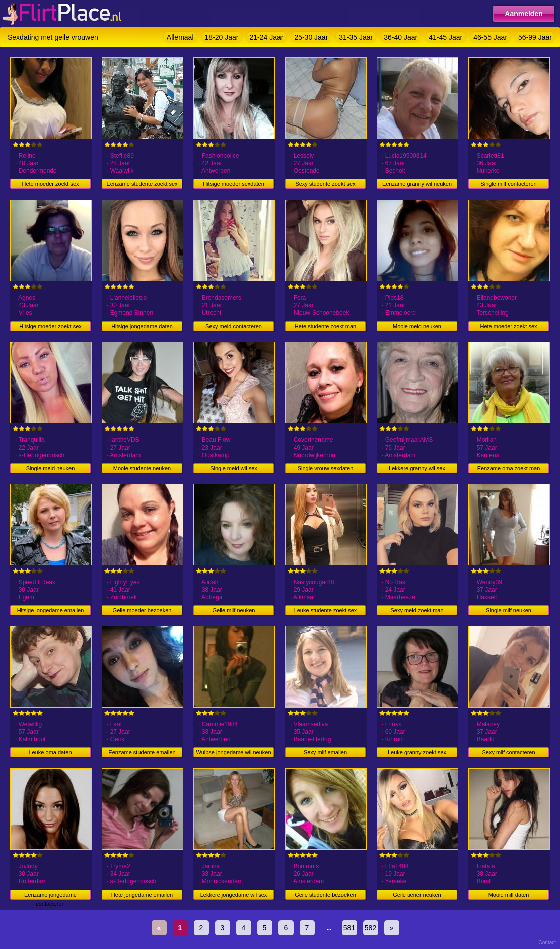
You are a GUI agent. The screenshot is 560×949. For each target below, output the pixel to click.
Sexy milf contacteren (508, 752)
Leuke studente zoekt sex (326, 610)
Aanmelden (523, 14)
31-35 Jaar (356, 37)
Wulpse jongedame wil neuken (234, 752)
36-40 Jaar (401, 37)
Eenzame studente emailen (142, 752)
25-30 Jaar (311, 37)
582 (370, 928)
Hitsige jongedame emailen (51, 610)
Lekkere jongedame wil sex (234, 895)
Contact (547, 943)
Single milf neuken (509, 610)
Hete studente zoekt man (325, 326)
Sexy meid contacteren (234, 326)
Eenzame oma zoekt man (509, 468)
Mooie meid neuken (417, 326)
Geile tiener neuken (417, 895)
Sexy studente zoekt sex (325, 184)
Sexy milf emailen (325, 752)
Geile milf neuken (234, 610)
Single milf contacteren (508, 184)
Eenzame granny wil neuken (417, 184)
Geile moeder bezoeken (142, 610)
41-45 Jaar (445, 37)
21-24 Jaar (266, 37)
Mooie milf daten (509, 895)
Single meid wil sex (234, 468)
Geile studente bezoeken (325, 895)
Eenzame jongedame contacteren (50, 896)
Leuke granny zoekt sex (417, 752)
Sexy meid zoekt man (417, 610)
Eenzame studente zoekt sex (142, 184)
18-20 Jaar (222, 37)
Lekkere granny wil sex (417, 468)
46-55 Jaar (490, 37)
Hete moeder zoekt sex (50, 184)
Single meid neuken (51, 468)
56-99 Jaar (535, 37)
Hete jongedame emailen (142, 895)
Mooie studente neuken (142, 468)
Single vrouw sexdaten (326, 468)
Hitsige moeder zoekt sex (50, 326)
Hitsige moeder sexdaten (234, 184)
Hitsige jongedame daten (142, 326)
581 (349, 928)
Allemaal (180, 37)
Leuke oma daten (50, 752)
